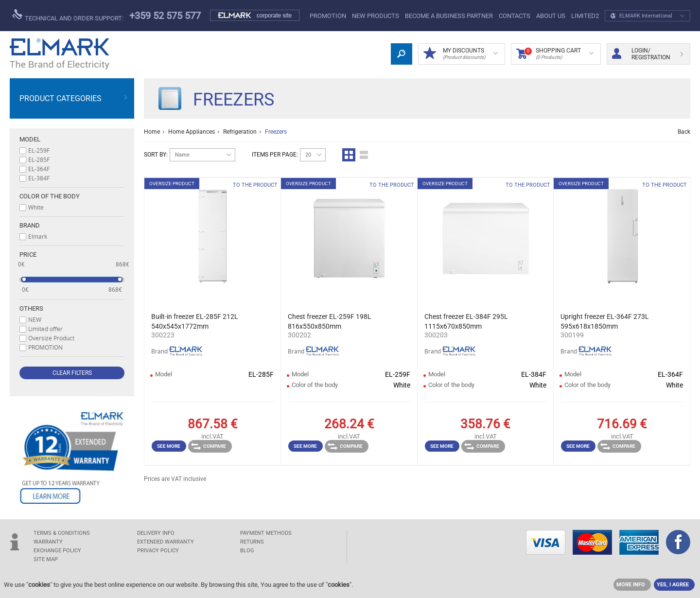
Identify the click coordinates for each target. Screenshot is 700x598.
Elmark (38, 236)
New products (376, 16)
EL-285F (39, 159)
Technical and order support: (68, 16)
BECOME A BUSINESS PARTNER (449, 16)
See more (169, 446)
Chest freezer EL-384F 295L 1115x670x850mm (466, 321)
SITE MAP (46, 559)
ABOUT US (551, 16)
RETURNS (252, 542)
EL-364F (39, 169)
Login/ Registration (647, 54)
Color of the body (50, 196)
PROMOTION (328, 16)
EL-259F (39, 150)
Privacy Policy (158, 551)
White (36, 207)
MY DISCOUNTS (461, 54)
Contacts (515, 16)
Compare (209, 446)
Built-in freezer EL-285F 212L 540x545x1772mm (195, 321)
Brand (30, 225)
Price (28, 255)
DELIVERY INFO (156, 533)
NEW (35, 319)
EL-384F (39, 178)
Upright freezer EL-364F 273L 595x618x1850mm (605, 321)
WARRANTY (48, 542)
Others (31, 308)
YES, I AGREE (673, 585)
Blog (247, 551)
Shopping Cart (555, 54)
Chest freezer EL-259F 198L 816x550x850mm (330, 321)
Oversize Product (51, 338)
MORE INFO (631, 585)
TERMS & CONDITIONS (62, 533)
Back (684, 132)
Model (30, 139)
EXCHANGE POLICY (57, 551)
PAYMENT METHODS (266, 533)
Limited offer (45, 329)
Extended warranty (166, 542)
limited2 (585, 16)
